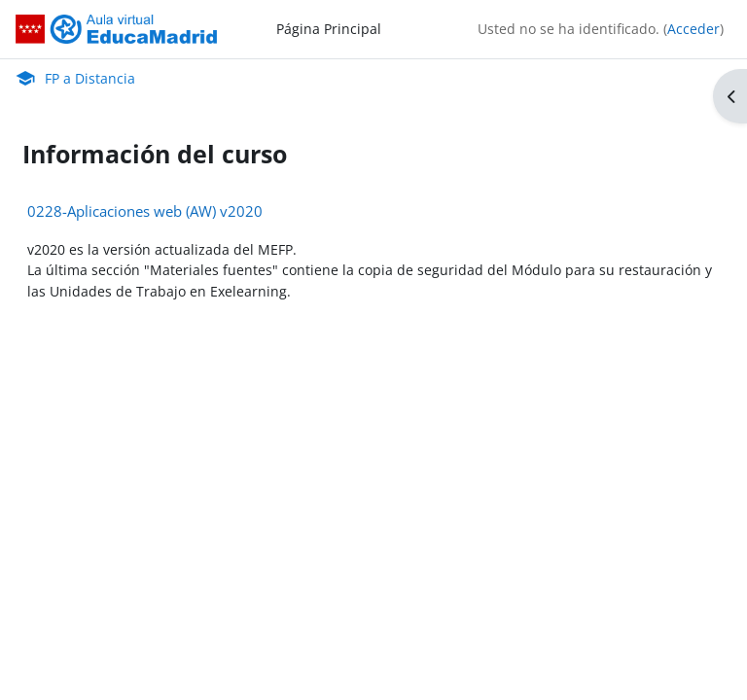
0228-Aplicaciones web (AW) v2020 (145, 211)
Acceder (694, 29)
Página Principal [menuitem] (329, 29)
